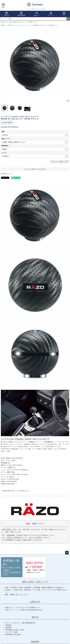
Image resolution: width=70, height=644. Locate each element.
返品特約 (8, 627)
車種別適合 (5, 146)
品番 (3, 132)
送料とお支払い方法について (35, 582)
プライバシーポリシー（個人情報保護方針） (21, 623)
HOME (3, 22)
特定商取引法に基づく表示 (15, 630)
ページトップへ (67, 553)
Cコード (4, 153)
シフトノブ (28, 25)
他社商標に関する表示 (13, 634)
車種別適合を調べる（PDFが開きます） (17, 491)
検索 (68, 19)
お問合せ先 (35, 602)
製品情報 (35, 642)
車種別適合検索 (21, 14)
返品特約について (7, 174)
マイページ (51, 14)
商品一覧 (7, 14)
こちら (25, 595)
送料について (6, 139)
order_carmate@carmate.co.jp (32, 610)
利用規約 (8, 625)
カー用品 (9, 22)
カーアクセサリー (18, 25)
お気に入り (37, 14)
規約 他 (35, 617)
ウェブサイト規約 (12, 632)
